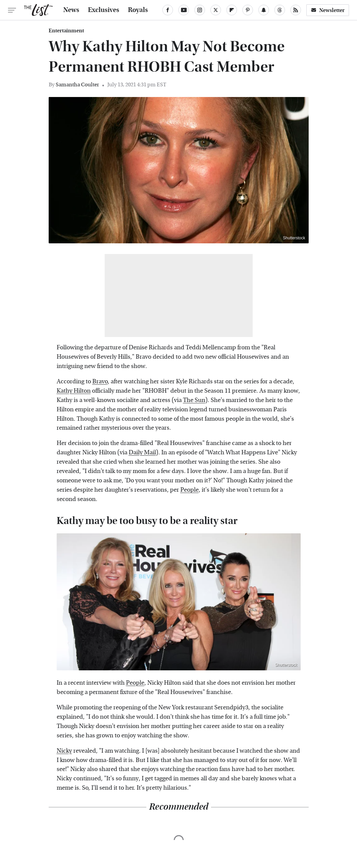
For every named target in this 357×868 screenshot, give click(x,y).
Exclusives (104, 10)
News (71, 10)
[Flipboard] (232, 10)
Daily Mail (142, 452)
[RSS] (296, 10)
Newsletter (328, 10)
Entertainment (66, 31)
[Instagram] (200, 10)
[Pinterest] (248, 10)
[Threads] (280, 10)
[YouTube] (184, 10)
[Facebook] (168, 10)
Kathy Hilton (74, 391)
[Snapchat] (264, 10)
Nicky (64, 751)
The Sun (194, 400)
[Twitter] (216, 10)
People (189, 490)
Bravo (100, 381)
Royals (138, 10)
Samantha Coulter (77, 84)
